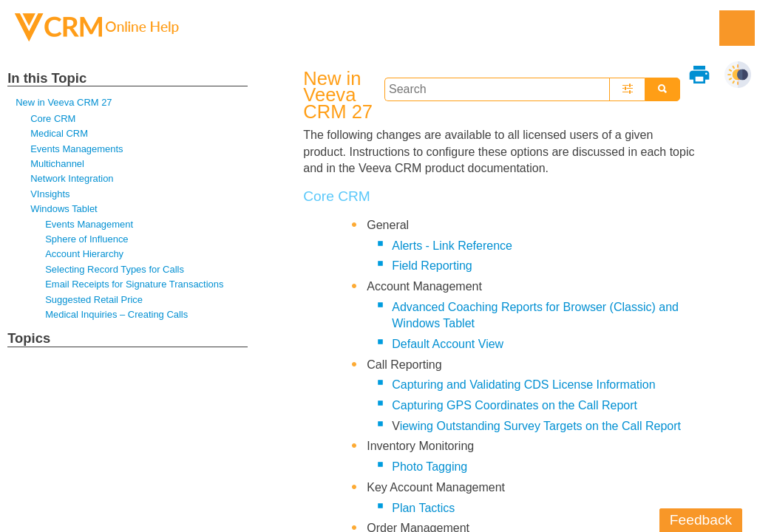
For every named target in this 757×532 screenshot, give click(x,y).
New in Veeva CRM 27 (64, 102)
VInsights (50, 194)
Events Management (89, 224)
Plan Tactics (423, 508)
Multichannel (57, 164)
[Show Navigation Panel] (737, 28)
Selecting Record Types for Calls (115, 269)
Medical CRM (59, 133)
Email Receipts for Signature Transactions (134, 284)
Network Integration (72, 178)
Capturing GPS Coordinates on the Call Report (515, 405)
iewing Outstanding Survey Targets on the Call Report (540, 426)
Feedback (701, 520)
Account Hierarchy (84, 254)
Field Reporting (432, 266)
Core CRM (53, 119)
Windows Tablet (64, 209)
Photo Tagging (430, 467)
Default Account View (448, 344)
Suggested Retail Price (94, 300)
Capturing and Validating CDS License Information (523, 385)
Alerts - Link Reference (452, 246)
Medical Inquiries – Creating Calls (116, 314)
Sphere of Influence (86, 239)
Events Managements (77, 149)
